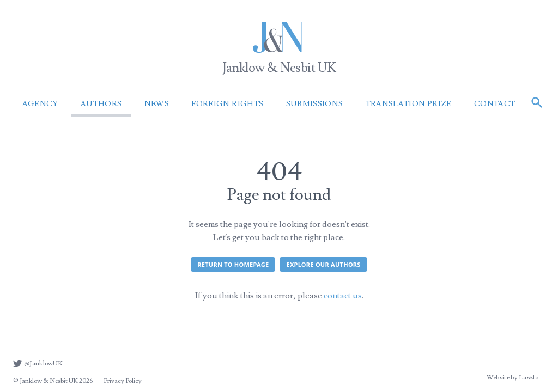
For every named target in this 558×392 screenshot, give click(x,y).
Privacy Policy (123, 381)
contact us (343, 296)
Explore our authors (323, 264)
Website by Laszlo (512, 378)
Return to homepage (233, 264)
